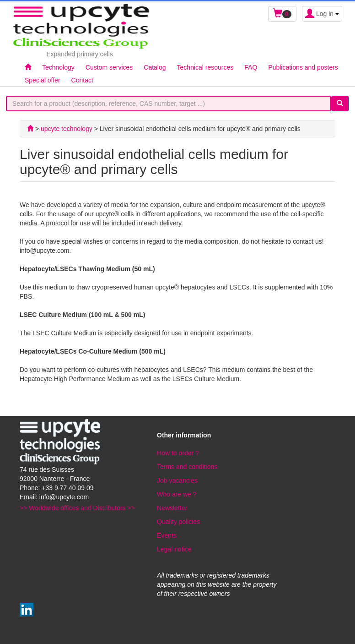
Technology (58, 67)
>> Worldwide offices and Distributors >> (77, 508)
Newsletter (172, 508)
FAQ (251, 67)
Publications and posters (303, 67)
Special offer (43, 80)
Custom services (109, 67)
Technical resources (205, 67)
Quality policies (178, 522)
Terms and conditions (187, 467)
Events (167, 535)
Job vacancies (177, 480)
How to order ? (178, 453)
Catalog (155, 67)
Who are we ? (177, 494)
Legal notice (174, 549)
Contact (82, 80)
